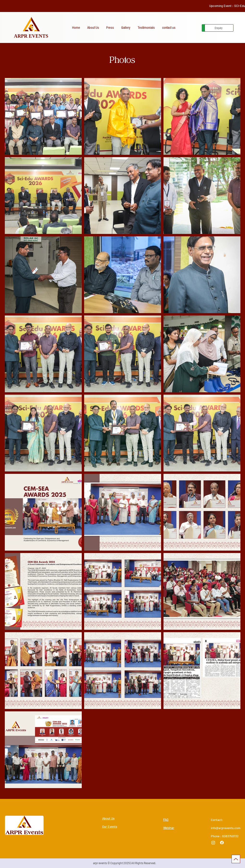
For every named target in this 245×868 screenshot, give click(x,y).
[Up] (236, 859)
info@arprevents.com (226, 828)
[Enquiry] (219, 28)
